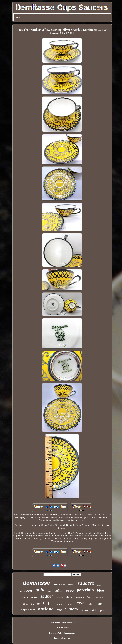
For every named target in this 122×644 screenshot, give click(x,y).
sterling (60, 598)
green (71, 604)
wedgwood (61, 604)
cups (48, 603)
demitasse (36, 583)
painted (69, 591)
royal (81, 603)
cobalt (24, 597)
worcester (59, 584)
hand (59, 610)
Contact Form (62, 628)
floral (90, 597)
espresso (28, 609)
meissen (71, 585)
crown (99, 585)
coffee (35, 603)
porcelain (85, 590)
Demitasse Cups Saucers (62, 622)
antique (46, 609)
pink (102, 611)
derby (69, 597)
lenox (49, 592)
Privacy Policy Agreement (62, 633)
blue (100, 590)
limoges (26, 590)
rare (99, 604)
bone (34, 597)
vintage (72, 609)
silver (91, 604)
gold (40, 590)
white (94, 610)
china (58, 590)
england (80, 598)
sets (25, 603)
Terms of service (62, 638)
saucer (47, 596)
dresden (85, 610)
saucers (86, 583)
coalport (100, 598)
